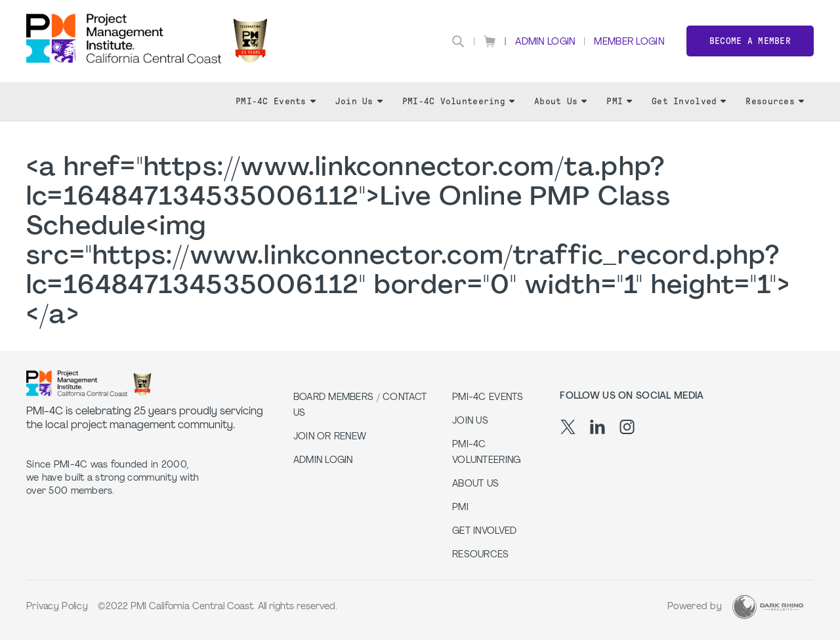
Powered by (695, 607)
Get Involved (689, 101)
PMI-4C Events (276, 101)
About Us (560, 101)
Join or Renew (330, 437)
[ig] (627, 427)
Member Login (629, 42)
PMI (619, 101)
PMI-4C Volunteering (458, 101)
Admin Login (545, 42)
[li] (598, 427)
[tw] (568, 427)
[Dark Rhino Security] (768, 607)
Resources (775, 101)
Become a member (750, 41)
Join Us (359, 101)
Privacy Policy (57, 607)
